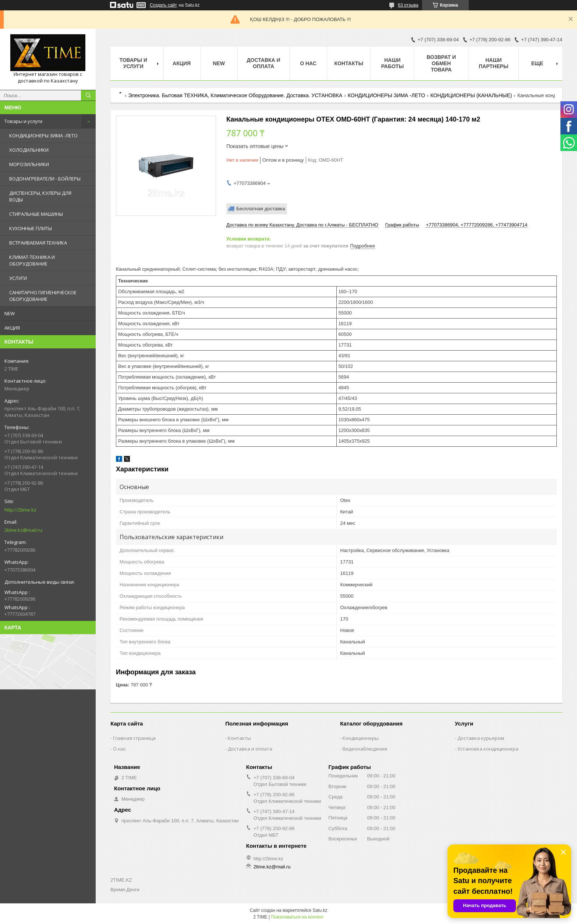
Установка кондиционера (488, 749)
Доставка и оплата (264, 63)
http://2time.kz (20, 510)
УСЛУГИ (18, 278)
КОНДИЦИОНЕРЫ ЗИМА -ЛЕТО (43, 136)
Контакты (349, 63)
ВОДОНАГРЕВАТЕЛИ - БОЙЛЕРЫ (45, 179)
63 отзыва (408, 5)
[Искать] (88, 95)
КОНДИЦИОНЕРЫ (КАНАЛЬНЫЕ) (471, 95)
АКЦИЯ (12, 328)
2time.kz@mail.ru (23, 530)
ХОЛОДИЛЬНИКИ (29, 150)
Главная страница (134, 738)
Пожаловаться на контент (297, 917)
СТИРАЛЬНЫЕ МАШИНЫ (36, 214)
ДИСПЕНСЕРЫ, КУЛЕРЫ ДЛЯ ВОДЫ (40, 196)
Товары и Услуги (133, 63)
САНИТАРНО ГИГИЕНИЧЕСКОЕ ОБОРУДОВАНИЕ (43, 296)
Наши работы (392, 63)
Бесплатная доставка (261, 209)
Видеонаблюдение (365, 749)
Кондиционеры (361, 738)
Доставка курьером (481, 738)
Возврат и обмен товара (441, 63)
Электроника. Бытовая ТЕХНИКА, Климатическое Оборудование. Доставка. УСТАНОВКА (235, 95)
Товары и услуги (23, 121)
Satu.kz (320, 910)
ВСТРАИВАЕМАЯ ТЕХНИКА (38, 243)
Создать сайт (163, 5)
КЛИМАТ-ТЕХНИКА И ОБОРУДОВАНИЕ (32, 260)
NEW (10, 313)
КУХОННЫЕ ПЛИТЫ (31, 228)
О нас (308, 63)
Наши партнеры (493, 63)
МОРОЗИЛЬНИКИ (29, 164)
